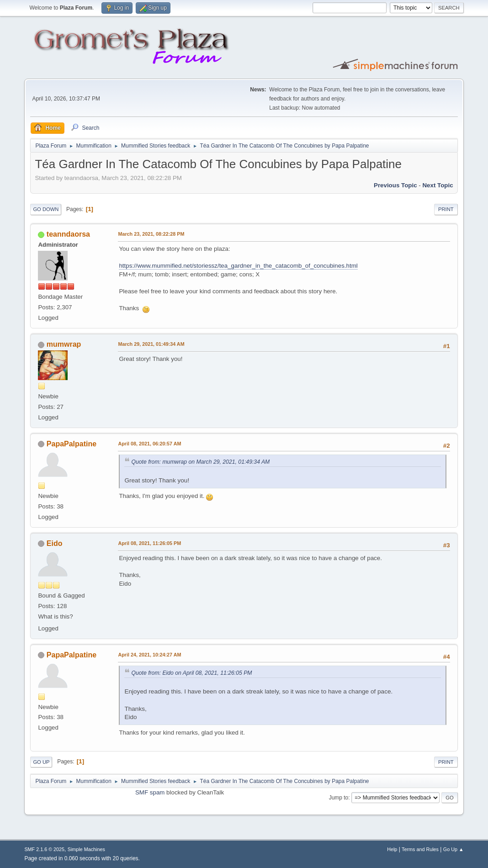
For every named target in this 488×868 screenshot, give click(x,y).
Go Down (46, 209)
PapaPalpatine (72, 444)
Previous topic (395, 185)
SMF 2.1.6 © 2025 (44, 849)
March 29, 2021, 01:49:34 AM (151, 344)
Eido (55, 543)
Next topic (438, 185)
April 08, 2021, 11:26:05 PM (149, 543)
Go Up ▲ (454, 849)
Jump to (339, 798)
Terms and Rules (420, 849)
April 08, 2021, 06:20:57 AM (149, 444)
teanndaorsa (68, 234)
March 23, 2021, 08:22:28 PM (151, 234)
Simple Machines (86, 849)
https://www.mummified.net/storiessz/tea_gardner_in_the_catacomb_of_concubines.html (238, 266)
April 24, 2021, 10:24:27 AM (149, 655)
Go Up (41, 762)
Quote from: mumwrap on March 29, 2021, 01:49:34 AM (200, 462)
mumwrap (64, 344)
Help (392, 849)
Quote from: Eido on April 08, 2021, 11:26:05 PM (191, 673)
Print (446, 209)
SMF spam (150, 792)
